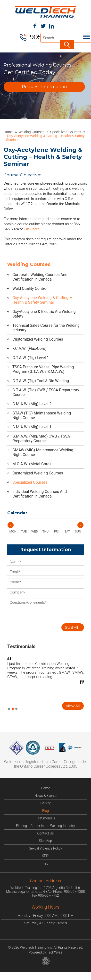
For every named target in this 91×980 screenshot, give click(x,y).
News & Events (45, 796)
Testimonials (21, 647)
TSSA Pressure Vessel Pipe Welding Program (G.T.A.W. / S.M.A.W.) (43, 370)
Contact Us (45, 834)
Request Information (44, 87)
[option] (45, 672)
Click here (32, 230)
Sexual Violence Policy (45, 849)
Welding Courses (32, 132)
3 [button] (16, 709)
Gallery (45, 804)
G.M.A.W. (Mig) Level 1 (32, 427)
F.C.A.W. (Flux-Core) (29, 349)
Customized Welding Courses (38, 340)
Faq (45, 864)
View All (73, 706)
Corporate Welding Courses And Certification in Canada (40, 277)
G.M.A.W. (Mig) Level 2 (32, 404)
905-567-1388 (74, 892)
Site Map (46, 841)
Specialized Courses (66, 132)
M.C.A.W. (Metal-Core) (32, 464)
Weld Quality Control (30, 289)
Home (9, 132)
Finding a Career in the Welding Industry (45, 826)
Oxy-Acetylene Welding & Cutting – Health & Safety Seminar (42, 301)
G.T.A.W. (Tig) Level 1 (31, 358)
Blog (45, 811)
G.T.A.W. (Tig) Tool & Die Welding (41, 381)
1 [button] (9, 709)
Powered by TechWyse (45, 953)
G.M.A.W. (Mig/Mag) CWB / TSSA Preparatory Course (41, 439)
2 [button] (13, 709)
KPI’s (45, 856)
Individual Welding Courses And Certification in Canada (40, 494)
